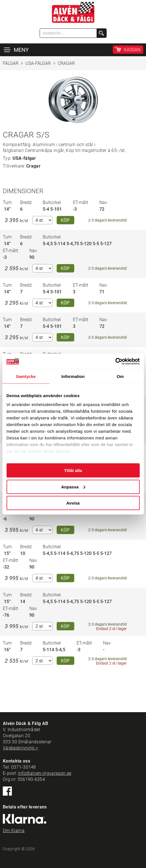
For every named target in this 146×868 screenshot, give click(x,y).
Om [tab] (120, 376)
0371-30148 (24, 767)
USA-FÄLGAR (38, 63)
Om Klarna (14, 831)
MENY (21, 50)
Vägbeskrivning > (20, 748)
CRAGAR (66, 63)
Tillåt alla (73, 470)
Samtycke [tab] (26, 376)
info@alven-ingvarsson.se (45, 773)
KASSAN (132, 50)
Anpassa (73, 487)
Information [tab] (73, 376)
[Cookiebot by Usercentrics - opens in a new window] (115, 361)
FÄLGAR (11, 63)
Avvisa (73, 503)
